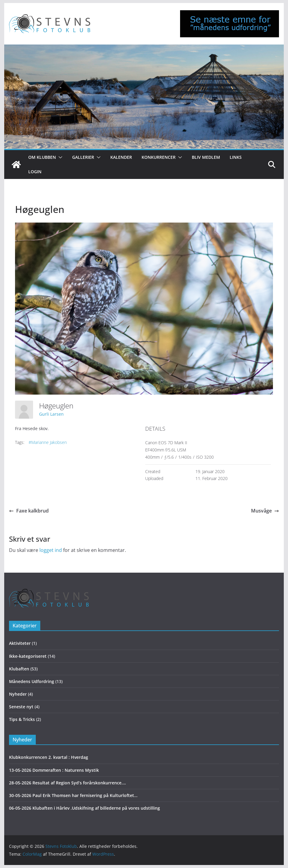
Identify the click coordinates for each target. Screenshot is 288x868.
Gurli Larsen (51, 414)
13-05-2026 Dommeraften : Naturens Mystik (54, 770)
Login (35, 172)
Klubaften (19, 669)
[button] (59, 157)
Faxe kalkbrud (29, 511)
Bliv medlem (206, 157)
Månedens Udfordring (32, 681)
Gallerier (83, 157)
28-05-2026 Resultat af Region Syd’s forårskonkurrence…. (67, 783)
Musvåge (265, 511)
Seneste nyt (21, 707)
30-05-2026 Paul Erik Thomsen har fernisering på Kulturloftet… (73, 795)
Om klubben (42, 157)
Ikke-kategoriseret (28, 656)
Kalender (121, 157)
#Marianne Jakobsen (48, 442)
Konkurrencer (159, 157)
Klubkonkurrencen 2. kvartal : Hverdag (49, 757)
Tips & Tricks (22, 719)
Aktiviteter (20, 643)
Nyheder (18, 694)
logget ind (51, 550)
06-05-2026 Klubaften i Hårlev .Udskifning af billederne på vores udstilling (84, 808)
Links (236, 157)
